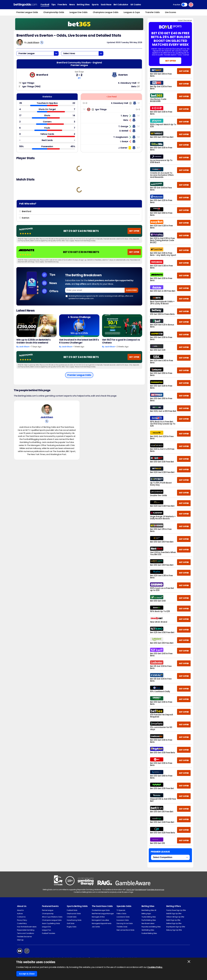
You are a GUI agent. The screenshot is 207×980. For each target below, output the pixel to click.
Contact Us (21, 917)
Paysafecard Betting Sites (151, 927)
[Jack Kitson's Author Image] (47, 410)
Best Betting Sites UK (149, 910)
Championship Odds (54, 12)
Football (45, 5)
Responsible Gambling (26, 930)
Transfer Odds (152, 12)
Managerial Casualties (100, 920)
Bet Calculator (121, 5)
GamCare (130, 890)
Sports (95, 5)
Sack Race (106, 5)
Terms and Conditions (25, 933)
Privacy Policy (22, 920)
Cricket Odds (72, 917)
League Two (46, 930)
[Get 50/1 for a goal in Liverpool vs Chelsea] (122, 326)
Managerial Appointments (102, 923)
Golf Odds (71, 923)
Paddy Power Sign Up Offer (176, 910)
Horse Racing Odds (74, 920)
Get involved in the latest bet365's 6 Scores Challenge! (79, 341)
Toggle (184, 5)
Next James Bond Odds (125, 930)
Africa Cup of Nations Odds (52, 917)
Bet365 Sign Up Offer (174, 914)
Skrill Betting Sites (148, 930)
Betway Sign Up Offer (174, 930)
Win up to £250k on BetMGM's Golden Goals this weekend (33, 341)
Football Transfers (49, 933)
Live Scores (171, 12)
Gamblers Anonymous (156, 890)
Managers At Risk (98, 917)
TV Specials (121, 910)
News (72, 5)
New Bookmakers (148, 923)
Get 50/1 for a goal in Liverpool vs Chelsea (121, 341)
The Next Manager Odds (101, 910)
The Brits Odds (122, 927)
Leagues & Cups (132, 12)
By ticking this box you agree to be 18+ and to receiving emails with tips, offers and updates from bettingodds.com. (99, 297)
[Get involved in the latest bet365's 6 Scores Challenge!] (79, 326)
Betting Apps (146, 914)
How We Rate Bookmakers (27, 927)
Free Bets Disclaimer (24, 937)
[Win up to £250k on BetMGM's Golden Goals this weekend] (36, 326)
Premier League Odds (27, 12)
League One (46, 927)
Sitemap (20, 940)
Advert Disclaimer (185, 20)
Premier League (48, 910)
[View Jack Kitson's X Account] (42, 42)
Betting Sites (83, 5)
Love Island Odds (123, 917)
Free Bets (62, 5)
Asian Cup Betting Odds (51, 923)
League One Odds (78, 12)
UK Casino (136, 5)
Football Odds (72, 910)
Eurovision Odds (123, 920)
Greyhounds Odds (74, 914)
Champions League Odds (106, 12)
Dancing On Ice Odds (125, 923)
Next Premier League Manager (103, 914)
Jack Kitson (33, 42)
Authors (20, 914)
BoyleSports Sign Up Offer (176, 927)
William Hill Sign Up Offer (175, 917)
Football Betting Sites (149, 933)
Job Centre (96, 927)
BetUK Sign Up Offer (173, 920)
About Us (20, 910)
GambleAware (141, 890)
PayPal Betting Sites (149, 920)
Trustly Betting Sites (149, 917)
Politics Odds (121, 914)
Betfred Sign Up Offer (174, 923)
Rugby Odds (72, 927)
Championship (48, 914)
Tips (53, 5)
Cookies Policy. (155, 967)
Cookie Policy (22, 923)
